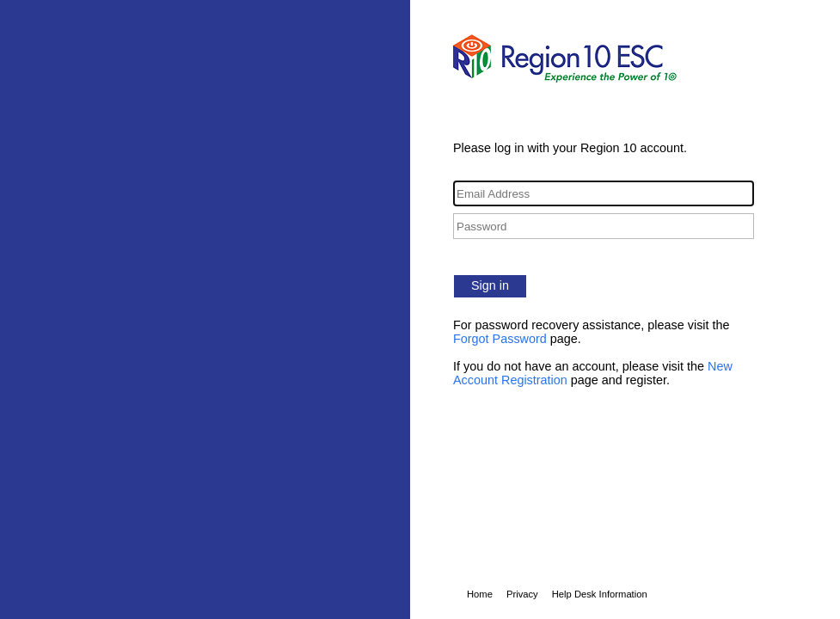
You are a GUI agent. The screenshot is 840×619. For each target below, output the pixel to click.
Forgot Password (500, 339)
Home (480, 594)
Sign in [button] (490, 285)
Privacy (522, 594)
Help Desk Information (600, 594)
